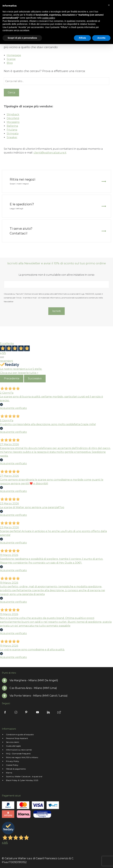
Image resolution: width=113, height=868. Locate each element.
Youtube (38, 712)
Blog (10, 63)
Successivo (35, 378)
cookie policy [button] (49, 18)
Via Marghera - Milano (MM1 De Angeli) (34, 680)
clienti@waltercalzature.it (50, 153)
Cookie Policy (12, 765)
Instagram (16, 712)
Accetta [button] (101, 38)
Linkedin (48, 712)
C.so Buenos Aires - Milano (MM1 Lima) (33, 688)
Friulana (12, 130)
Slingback (13, 114)
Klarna (9, 773)
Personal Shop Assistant (17, 738)
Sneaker (12, 137)
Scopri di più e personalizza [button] (22, 38)
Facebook (5, 712)
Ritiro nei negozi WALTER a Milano (22, 757)
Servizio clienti (13, 742)
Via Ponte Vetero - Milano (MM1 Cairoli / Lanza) (39, 696)
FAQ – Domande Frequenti (18, 754)
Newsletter (59, 712)
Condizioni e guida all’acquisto (20, 734)
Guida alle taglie (13, 746)
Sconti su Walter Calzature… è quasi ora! (24, 776)
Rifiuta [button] (82, 38)
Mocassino (13, 122)
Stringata (13, 134)
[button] (109, 5)
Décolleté (13, 118)
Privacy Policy (13, 761)
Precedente (12, 378)
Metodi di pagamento (16, 769)
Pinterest (27, 712)
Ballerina (12, 126)
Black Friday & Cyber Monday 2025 (22, 780)
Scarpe (11, 59)
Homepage (14, 55)
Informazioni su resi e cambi (19, 750)
